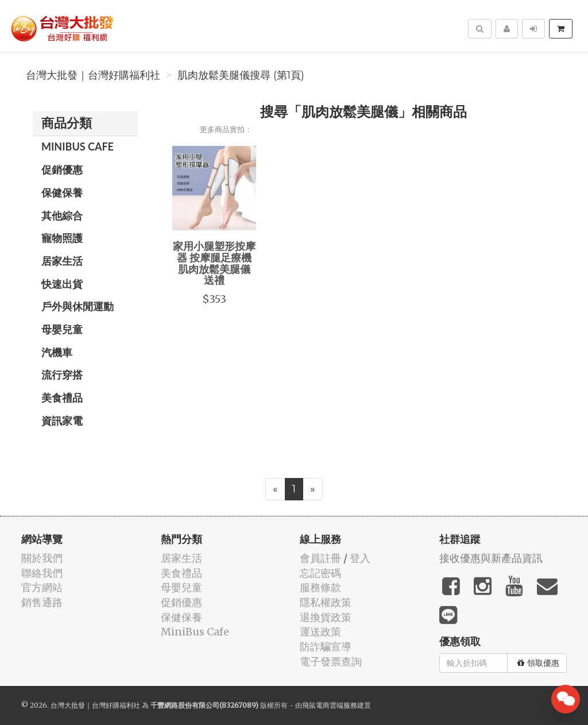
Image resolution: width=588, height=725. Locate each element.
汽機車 (57, 352)
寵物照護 (62, 238)
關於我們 (42, 558)
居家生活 (62, 261)
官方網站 (42, 587)
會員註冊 (320, 558)
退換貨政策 (326, 617)
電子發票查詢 (331, 662)
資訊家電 (62, 421)
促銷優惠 (62, 169)
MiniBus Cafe (78, 146)
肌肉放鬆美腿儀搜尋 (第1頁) (241, 75)
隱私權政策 (326, 602)
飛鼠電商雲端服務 (330, 705)
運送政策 (320, 632)
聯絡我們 (42, 573)
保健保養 (62, 192)
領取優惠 (538, 663)
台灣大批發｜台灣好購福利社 (93, 75)
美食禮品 (62, 398)
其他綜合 (62, 215)
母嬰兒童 (62, 329)
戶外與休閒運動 (78, 306)
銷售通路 (42, 602)
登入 (360, 558)
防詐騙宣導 (326, 647)
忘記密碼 (320, 573)
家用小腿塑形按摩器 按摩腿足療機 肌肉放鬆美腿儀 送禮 (214, 263)
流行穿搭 (62, 375)
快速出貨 (62, 284)
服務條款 (320, 587)
